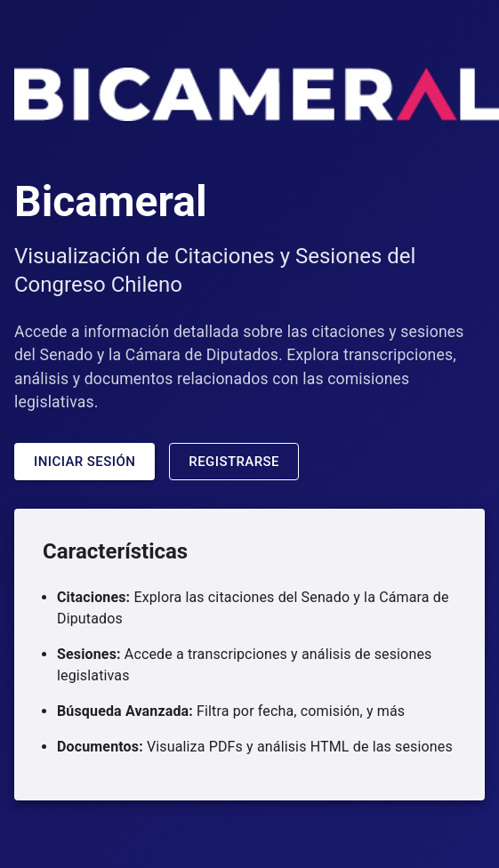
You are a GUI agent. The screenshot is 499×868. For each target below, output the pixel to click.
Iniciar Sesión (85, 462)
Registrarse (234, 462)
